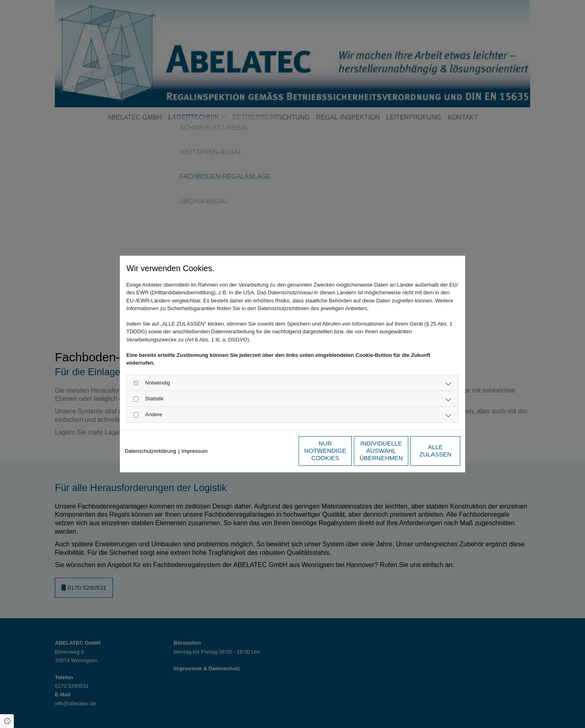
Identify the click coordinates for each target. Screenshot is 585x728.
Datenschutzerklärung (150, 451)
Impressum (195, 451)
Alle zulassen (422, 451)
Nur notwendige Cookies (269, 451)
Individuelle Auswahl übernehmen (346, 451)
